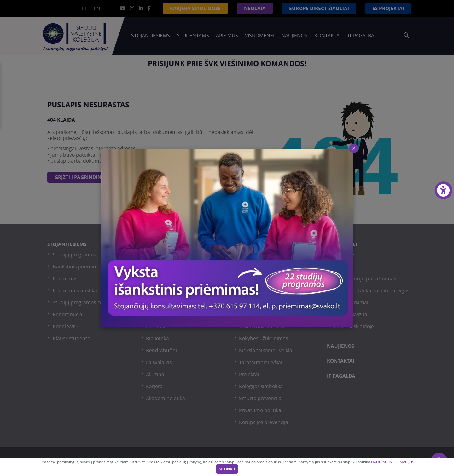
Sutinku (227, 469)
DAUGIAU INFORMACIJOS (393, 462)
